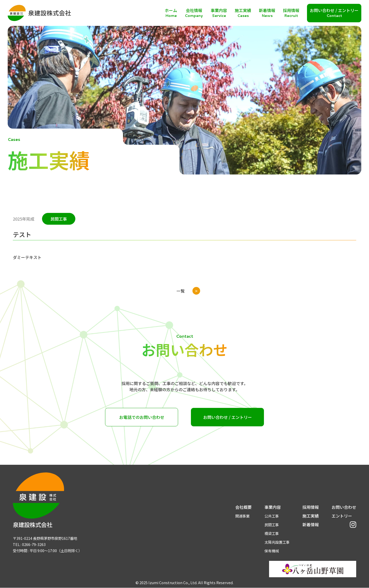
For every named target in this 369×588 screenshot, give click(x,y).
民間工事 (272, 525)
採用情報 (311, 507)
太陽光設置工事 (277, 542)
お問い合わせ (344, 507)
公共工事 (272, 516)
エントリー (342, 516)
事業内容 (273, 507)
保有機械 (272, 551)
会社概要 (243, 507)
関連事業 (242, 516)
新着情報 (311, 524)
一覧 (181, 291)
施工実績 (311, 516)
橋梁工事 (272, 533)
